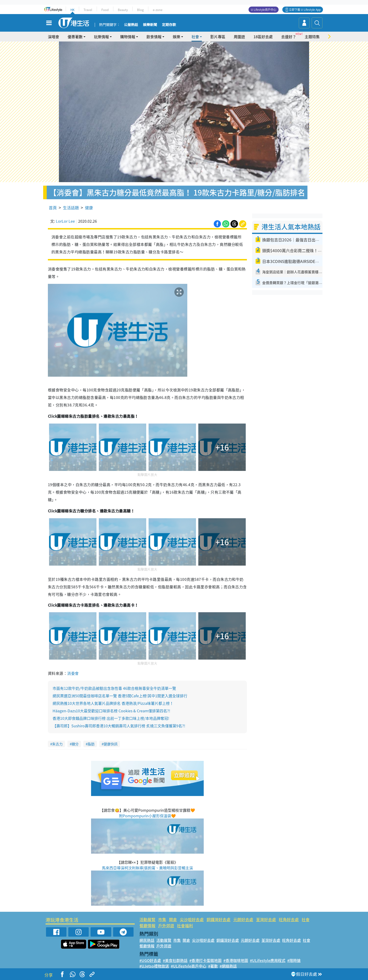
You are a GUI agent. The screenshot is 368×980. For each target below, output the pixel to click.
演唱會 (54, 37)
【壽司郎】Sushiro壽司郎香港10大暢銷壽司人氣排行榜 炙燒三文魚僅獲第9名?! (119, 726)
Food (105, 10)
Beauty (123, 10)
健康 (89, 208)
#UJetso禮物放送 (154, 966)
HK (72, 10)
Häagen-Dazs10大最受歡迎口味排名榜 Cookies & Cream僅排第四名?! (111, 711)
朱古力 (57, 744)
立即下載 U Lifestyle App (305, 10)
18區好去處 (263, 37)
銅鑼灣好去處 (218, 919)
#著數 (213, 966)
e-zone (158, 10)
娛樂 (176, 37)
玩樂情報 (101, 37)
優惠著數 (75, 37)
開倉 (173, 919)
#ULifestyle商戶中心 (189, 966)
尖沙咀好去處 (192, 919)
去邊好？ (289, 37)
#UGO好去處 (150, 960)
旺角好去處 (289, 919)
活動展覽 (147, 919)
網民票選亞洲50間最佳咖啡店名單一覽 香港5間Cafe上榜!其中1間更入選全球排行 (120, 696)
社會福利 (185, 926)
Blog (140, 10)
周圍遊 (239, 37)
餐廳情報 (147, 926)
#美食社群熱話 (175, 960)
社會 (195, 37)
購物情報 (128, 37)
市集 (162, 919)
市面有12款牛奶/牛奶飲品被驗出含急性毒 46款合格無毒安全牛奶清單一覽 (114, 688)
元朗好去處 (243, 919)
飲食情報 (154, 37)
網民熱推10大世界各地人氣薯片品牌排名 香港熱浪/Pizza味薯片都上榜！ (113, 703)
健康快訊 (111, 744)
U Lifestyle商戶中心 (264, 10)
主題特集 (312, 37)
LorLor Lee (65, 221)
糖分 (75, 744)
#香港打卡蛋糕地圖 (205, 960)
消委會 (73, 673)
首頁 (53, 208)
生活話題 (71, 208)
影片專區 (218, 37)
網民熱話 (147, 940)
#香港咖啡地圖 (236, 960)
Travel (88, 10)
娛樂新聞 (150, 25)
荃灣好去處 (266, 919)
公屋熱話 (131, 25)
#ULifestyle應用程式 (268, 960)
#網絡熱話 (228, 966)
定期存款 (169, 25)
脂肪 (91, 744)
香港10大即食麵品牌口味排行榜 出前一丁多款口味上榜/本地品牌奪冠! (111, 718)
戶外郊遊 (166, 926)
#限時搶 (294, 960)
